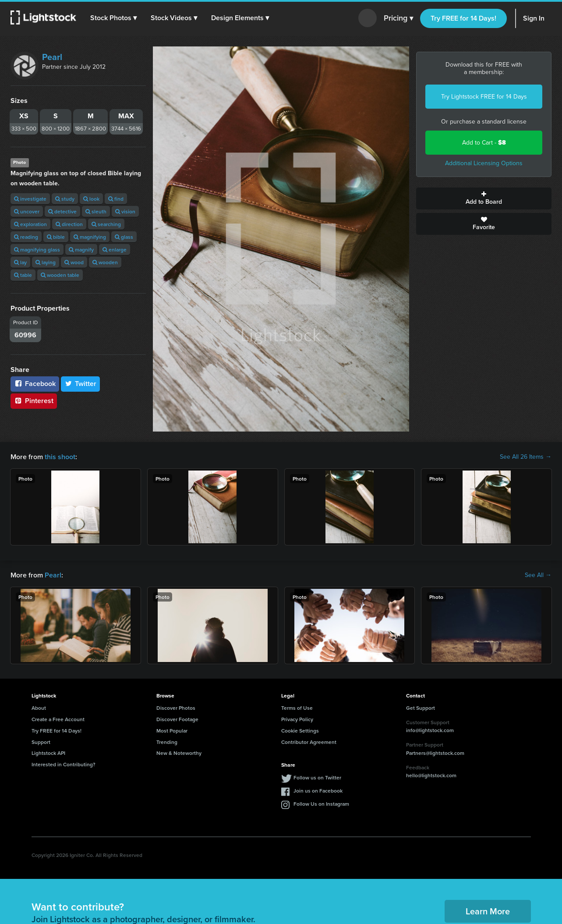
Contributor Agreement (309, 742)
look (91, 199)
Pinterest (34, 401)
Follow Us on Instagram (321, 804)
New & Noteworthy (179, 753)
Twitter (81, 384)
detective (62, 211)
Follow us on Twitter (317, 777)
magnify (81, 250)
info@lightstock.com (430, 730)
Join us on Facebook (318, 791)
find (116, 199)
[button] (113, 18)
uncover (27, 211)
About (39, 708)
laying (46, 262)
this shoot (60, 457)
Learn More (488, 911)
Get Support (421, 708)
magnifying (90, 237)
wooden (105, 262)
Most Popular (172, 731)
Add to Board (484, 198)
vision (125, 211)
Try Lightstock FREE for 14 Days (484, 97)
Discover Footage (177, 719)
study (65, 199)
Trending (167, 742)
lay (20, 262)
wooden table (60, 275)
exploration (30, 224)
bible (56, 237)
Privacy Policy (297, 719)
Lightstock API (48, 753)
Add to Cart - (484, 143)
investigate (30, 199)
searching (106, 224)
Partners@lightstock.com (435, 753)
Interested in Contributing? (64, 764)
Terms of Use (297, 708)
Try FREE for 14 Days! (463, 18)
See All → (538, 575)
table (23, 275)
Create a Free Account (58, 719)
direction (69, 224)
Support (41, 742)
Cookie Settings (300, 731)
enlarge (115, 250)
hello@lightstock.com (431, 775)
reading (26, 237)
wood (74, 262)
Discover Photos (176, 708)
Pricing (398, 18)
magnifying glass (37, 250)
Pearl (52, 57)
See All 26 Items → (526, 457)
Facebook (35, 384)
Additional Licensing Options (484, 163)
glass (124, 237)
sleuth (96, 211)
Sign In (534, 18)
